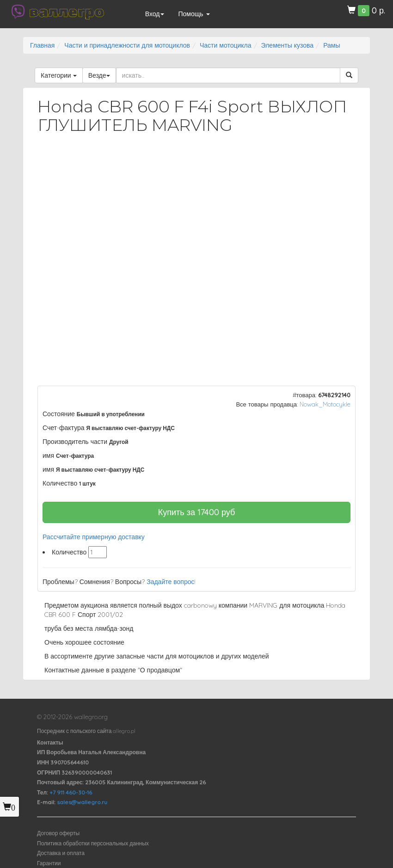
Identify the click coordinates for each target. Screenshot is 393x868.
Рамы (332, 45)
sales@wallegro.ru (82, 802)
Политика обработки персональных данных (93, 843)
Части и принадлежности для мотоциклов (127, 45)
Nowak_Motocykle (325, 404)
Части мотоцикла (226, 45)
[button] (340, 166)
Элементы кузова (288, 45)
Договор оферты (58, 833)
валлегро (67, 12)
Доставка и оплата (61, 853)
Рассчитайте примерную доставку (94, 537)
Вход (155, 14)
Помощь (194, 14)
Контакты (50, 742)
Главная (42, 45)
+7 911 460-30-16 (71, 792)
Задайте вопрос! (171, 582)
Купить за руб (197, 512)
